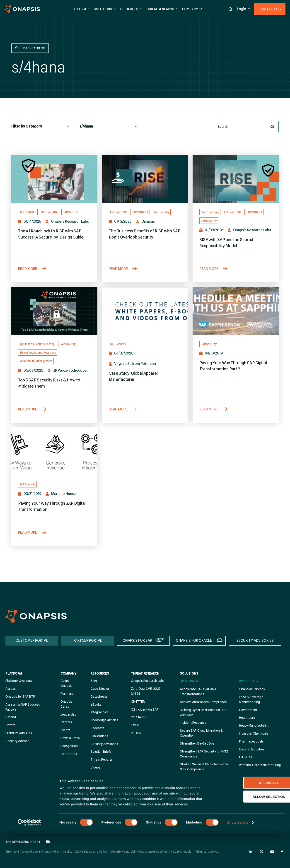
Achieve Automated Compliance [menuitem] (203, 702)
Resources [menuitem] (100, 674)
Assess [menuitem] (11, 689)
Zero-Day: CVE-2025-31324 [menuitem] (146, 691)
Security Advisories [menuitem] (104, 744)
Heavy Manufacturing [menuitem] (254, 726)
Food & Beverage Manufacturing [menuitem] (251, 699)
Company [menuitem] (68, 674)
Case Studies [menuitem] (100, 689)
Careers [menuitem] (66, 722)
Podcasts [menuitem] (97, 728)
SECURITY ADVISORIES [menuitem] (255, 640)
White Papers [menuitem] (100, 783)
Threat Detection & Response (38, 353)
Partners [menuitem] (67, 694)
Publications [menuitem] (99, 736)
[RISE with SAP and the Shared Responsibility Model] (236, 179)
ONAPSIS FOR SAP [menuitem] (137, 640)
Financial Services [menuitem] (252, 689)
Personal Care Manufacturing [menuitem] (260, 765)
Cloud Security (210, 212)
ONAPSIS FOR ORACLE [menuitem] (194, 640)
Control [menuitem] (11, 725)
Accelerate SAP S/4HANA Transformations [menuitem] (198, 692)
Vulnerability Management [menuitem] (199, 785)
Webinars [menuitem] (97, 775)
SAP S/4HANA (50, 212)
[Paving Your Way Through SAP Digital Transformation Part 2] (236, 311)
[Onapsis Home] (36, 616)
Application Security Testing (37, 344)
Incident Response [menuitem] (193, 723)
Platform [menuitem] (14, 674)
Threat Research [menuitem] (145, 674)
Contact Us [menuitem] (69, 754)
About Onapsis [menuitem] (66, 683)
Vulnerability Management (36, 361)
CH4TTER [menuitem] (138, 702)
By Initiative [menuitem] (190, 681)
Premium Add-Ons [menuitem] (19, 733)
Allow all (252, 819)
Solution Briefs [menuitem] (101, 752)
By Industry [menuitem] (249, 681)
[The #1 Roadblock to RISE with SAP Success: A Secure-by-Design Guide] (54, 179)
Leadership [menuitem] (68, 714)
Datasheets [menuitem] (99, 697)
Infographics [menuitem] (100, 712)
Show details (238, 859)
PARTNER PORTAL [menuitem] (88, 640)
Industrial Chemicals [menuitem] (254, 733)
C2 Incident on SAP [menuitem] (145, 709)
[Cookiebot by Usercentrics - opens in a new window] (29, 859)
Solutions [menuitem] (189, 674)
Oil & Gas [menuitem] (245, 757)
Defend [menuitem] (11, 717)
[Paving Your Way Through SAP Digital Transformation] (54, 451)
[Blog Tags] (110, 127)
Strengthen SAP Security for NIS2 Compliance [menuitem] (204, 754)
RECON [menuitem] (136, 733)
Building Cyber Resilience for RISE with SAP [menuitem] (204, 712)
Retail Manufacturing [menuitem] (254, 773)
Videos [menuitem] (95, 767)
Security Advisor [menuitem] (17, 741)
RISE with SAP (28, 212)
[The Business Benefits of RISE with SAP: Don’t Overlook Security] (145, 179)
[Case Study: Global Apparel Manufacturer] (145, 311)
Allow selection (252, 833)
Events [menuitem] (65, 730)
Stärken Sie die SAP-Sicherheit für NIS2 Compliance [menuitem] (204, 767)
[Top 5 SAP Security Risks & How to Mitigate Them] (54, 311)
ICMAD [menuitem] (136, 725)
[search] (245, 127)
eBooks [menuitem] (96, 704)
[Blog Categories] (42, 127)
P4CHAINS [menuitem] (138, 717)
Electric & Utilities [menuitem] (252, 749)
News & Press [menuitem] (70, 738)
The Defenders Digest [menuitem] (101, 793)
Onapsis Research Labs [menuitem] (148, 681)
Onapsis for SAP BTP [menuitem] (20, 697)
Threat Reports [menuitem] (102, 759)
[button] (79, 9)
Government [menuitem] (248, 710)
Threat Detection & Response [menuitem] (201, 777)
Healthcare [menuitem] (247, 718)
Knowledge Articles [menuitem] (104, 720)
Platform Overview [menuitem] (19, 681)
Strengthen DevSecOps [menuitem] (197, 743)
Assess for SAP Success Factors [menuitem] (23, 707)
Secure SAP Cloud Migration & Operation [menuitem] (201, 733)
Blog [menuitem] (94, 681)
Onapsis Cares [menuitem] (66, 704)
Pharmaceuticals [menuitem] (251, 741)
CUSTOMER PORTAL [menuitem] (32, 640)
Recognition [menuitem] (69, 746)
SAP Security (71, 212)
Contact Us (270, 9)
